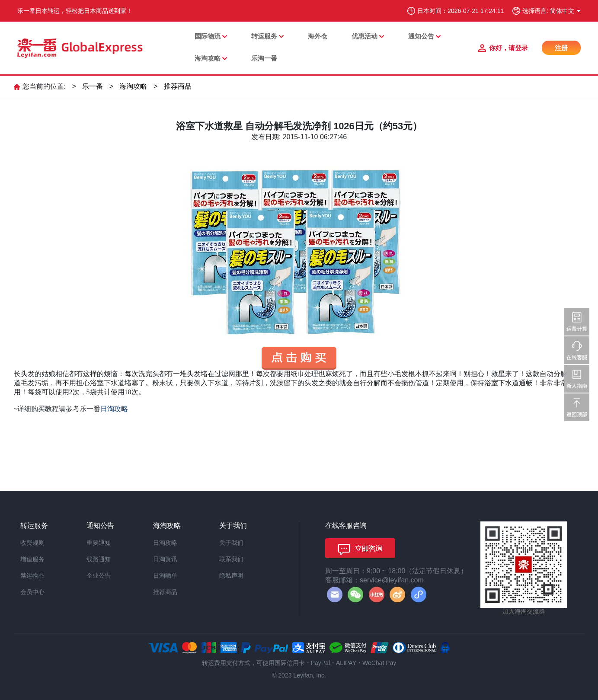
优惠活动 (365, 36)
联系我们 (231, 559)
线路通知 (99, 559)
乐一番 (93, 86)
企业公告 (99, 575)
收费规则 (32, 543)
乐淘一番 (264, 58)
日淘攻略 (165, 543)
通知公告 (421, 36)
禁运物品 (32, 575)
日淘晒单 (165, 575)
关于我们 (231, 543)
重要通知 (99, 543)
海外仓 (318, 36)
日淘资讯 (165, 559)
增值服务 (32, 559)
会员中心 (32, 592)
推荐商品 (178, 86)
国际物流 (208, 36)
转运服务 (264, 36)
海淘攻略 (208, 58)
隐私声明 (231, 575)
